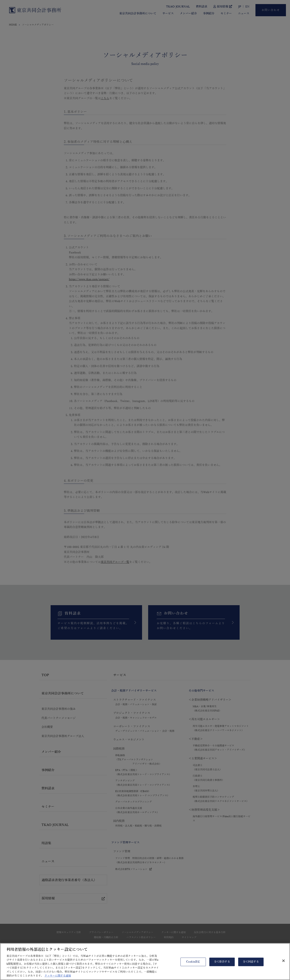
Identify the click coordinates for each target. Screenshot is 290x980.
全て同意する (251, 965)
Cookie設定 (193, 965)
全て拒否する (222, 965)
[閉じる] (283, 964)
